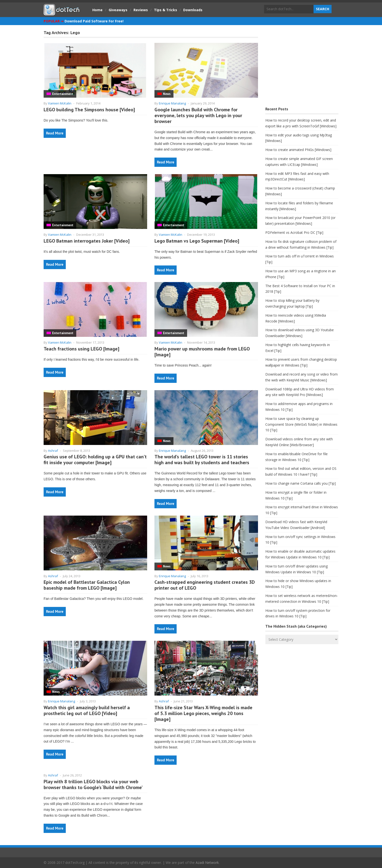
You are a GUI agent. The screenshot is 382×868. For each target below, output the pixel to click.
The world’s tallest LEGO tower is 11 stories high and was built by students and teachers (202, 460)
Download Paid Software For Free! (94, 21)
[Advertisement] (302, 67)
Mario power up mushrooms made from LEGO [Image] (202, 352)
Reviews (141, 10)
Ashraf (53, 451)
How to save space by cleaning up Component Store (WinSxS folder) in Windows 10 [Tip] (301, 424)
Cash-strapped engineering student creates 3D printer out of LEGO (205, 585)
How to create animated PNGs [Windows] (298, 150)
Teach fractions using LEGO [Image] (81, 349)
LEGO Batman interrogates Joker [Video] (87, 241)
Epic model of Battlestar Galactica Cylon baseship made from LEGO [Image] (87, 585)
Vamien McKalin (60, 103)
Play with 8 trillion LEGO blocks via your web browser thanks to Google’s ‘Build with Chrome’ (93, 784)
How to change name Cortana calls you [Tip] (301, 483)
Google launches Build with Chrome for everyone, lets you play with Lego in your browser (198, 115)
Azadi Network (207, 863)
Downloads (193, 10)
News (167, 94)
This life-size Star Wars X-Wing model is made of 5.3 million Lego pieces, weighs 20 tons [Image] (203, 713)
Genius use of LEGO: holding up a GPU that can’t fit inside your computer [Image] (95, 460)
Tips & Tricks (166, 10)
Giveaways (118, 10)
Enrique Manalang (172, 103)
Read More (55, 133)
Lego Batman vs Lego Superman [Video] (197, 241)
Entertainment (63, 94)
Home (97, 10)
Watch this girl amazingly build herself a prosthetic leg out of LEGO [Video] (87, 710)
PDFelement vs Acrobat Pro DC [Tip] (294, 232)
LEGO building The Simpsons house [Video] (89, 110)
